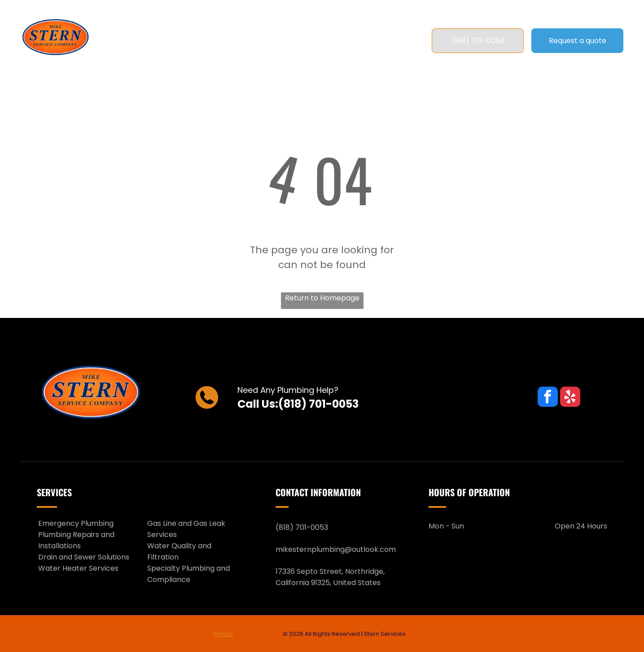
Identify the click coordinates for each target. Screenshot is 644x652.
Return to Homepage (322, 298)
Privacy (223, 634)
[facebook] (548, 398)
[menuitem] (178, 41)
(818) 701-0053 (318, 404)
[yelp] (570, 398)
